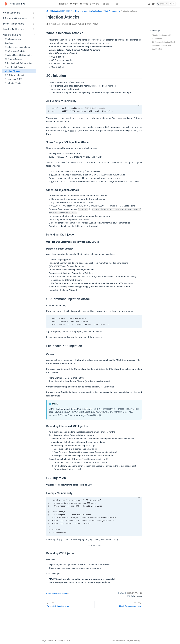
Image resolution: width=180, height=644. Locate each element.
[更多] (117, 4)
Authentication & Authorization (18, 63)
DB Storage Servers (13, 59)
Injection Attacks (12, 71)
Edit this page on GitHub (58, 593)
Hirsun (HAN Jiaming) (58, 24)
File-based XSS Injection (161, 45)
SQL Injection (157, 39)
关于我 (84, 4)
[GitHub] (149, 4)
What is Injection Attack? (161, 35)
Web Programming (13, 39)
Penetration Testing (13, 83)
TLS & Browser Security (15, 75)
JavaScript (9, 43)
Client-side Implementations (17, 47)
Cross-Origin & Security (15, 67)
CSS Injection (157, 49)
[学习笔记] (95, 4)
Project (74, 4)
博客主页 (64, 4)
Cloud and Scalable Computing (18, 55)
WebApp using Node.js (15, 51)
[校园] (107, 4)
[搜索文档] (166, 4)
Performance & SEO (13, 79)
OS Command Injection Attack (163, 42)
